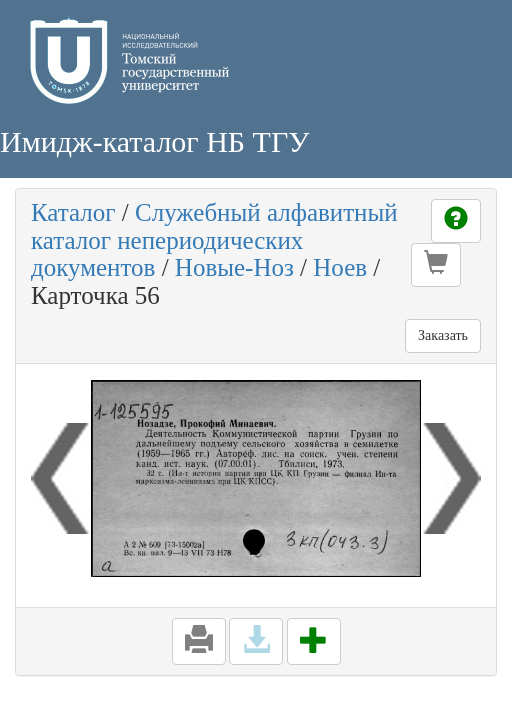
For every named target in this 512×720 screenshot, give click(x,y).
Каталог (73, 212)
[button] (436, 265)
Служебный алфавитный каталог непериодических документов (214, 240)
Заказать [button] (443, 335)
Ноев (340, 267)
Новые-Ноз (234, 267)
